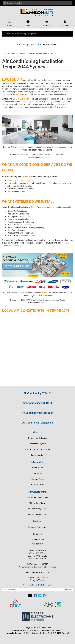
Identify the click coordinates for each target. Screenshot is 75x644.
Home (7, 53)
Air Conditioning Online (38, 509)
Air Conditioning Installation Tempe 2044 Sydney (32, 53)
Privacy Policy (38, 473)
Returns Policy (38, 479)
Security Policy (37, 485)
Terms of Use (37, 467)
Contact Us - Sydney (38, 444)
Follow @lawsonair (29, 44)
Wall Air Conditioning (38, 503)
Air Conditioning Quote (38, 514)
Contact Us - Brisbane (37, 438)
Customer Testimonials (37, 527)
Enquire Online (38, 455)
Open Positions (37, 539)
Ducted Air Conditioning (37, 497)
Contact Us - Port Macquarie (38, 449)
